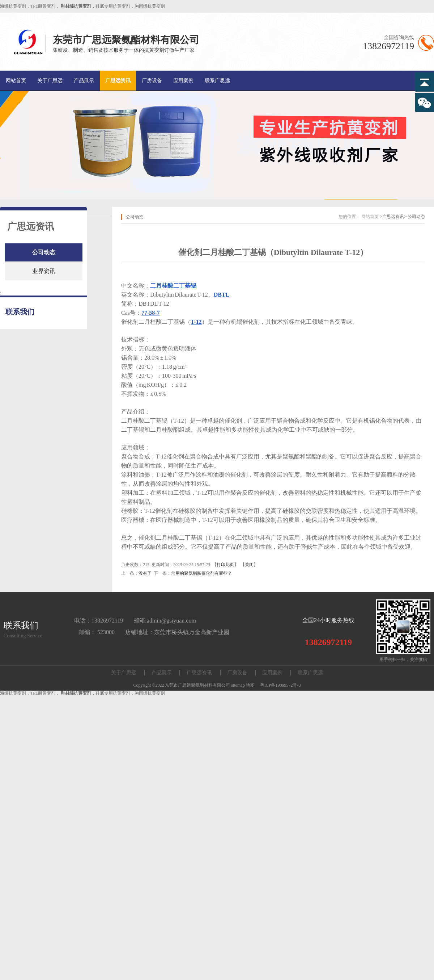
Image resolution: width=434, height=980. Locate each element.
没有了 (145, 573)
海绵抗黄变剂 (13, 6)
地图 (250, 685)
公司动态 (44, 252)
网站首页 (16, 81)
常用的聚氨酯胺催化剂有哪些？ (201, 573)
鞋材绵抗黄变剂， (78, 6)
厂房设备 (152, 81)
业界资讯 (44, 271)
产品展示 (84, 81)
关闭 (249, 565)
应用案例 (183, 81)
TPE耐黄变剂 (43, 6)
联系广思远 (217, 81)
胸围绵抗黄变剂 (150, 6)
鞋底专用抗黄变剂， (115, 6)
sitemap (238, 685)
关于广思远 (50, 81)
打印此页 (225, 565)
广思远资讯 (118, 81)
